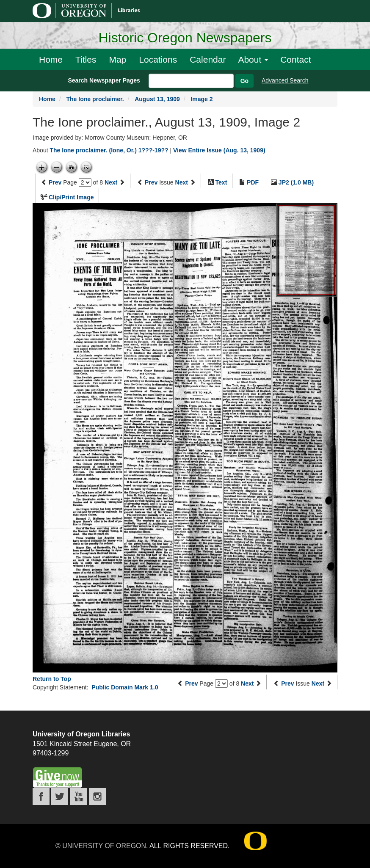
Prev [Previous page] (55, 182)
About (253, 59)
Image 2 (202, 99)
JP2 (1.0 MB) (296, 182)
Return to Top (52, 679)
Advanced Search (285, 80)
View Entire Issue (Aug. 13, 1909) (219, 150)
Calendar (208, 59)
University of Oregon (104, 846)
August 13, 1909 (157, 99)
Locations (158, 59)
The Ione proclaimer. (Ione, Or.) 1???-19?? (109, 150)
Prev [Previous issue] (151, 182)
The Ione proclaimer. (95, 99)
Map (117, 59)
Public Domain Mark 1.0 (125, 687)
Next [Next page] (111, 182)
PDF (253, 182)
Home (51, 59)
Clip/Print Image (71, 197)
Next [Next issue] (182, 182)
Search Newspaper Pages (104, 80)
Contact (295, 59)
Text (221, 182)
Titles (86, 59)
